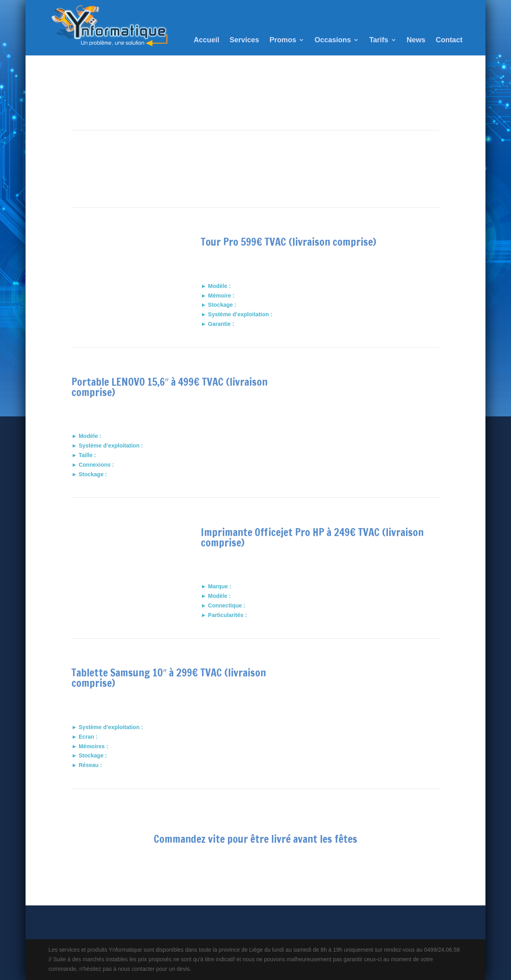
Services (244, 40)
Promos (283, 40)
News (416, 40)
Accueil (206, 40)
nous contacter (255, 866)
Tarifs (379, 40)
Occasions (333, 40)
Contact (449, 40)
